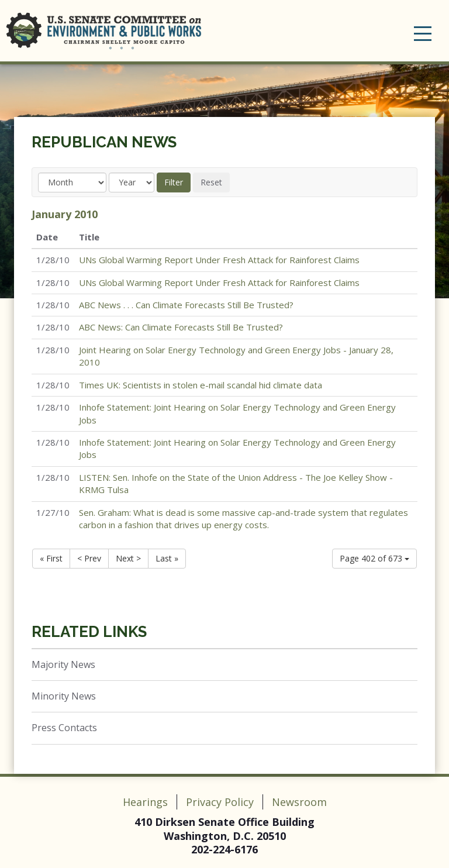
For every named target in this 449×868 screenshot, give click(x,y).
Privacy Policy (220, 802)
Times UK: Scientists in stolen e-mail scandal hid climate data (201, 385)
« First (51, 558)
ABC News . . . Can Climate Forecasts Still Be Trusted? (186, 305)
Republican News (104, 142)
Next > (128, 558)
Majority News (63, 664)
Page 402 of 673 (374, 558)
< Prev (89, 558)
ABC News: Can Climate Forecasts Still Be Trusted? (181, 327)
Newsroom (299, 802)
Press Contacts (64, 728)
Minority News (64, 696)
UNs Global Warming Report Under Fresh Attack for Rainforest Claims (219, 260)
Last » (167, 558)
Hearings (145, 802)
